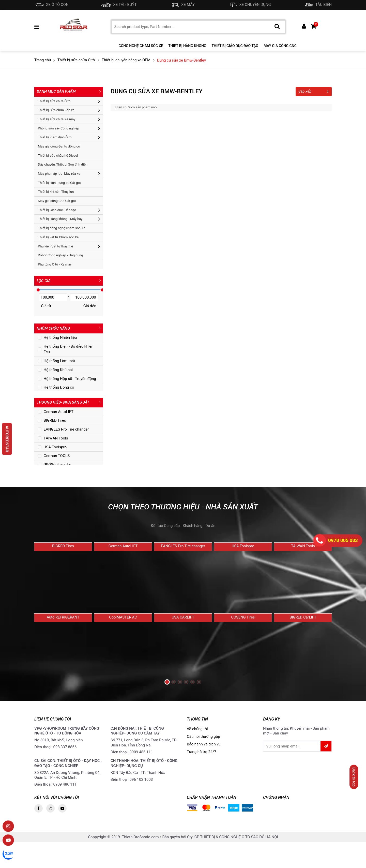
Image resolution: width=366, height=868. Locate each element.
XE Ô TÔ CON (51, 5)
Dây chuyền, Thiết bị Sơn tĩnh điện (63, 164)
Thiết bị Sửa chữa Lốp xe (56, 110)
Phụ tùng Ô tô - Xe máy (55, 264)
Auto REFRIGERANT (63, 637)
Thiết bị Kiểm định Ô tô (55, 137)
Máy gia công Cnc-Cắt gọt (57, 201)
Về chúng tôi (197, 732)
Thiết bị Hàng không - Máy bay (60, 219)
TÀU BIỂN (318, 5)
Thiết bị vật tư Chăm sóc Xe (58, 237)
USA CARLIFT (183, 639)
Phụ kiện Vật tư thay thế (55, 246)
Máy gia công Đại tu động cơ (59, 146)
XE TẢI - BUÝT (119, 5)
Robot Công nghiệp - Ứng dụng (60, 255)
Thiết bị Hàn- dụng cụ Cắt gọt (59, 183)
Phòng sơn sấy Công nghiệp (58, 128)
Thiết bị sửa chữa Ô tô (54, 101)
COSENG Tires (243, 638)
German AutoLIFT (123, 566)
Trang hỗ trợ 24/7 (202, 755)
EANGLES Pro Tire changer (183, 567)
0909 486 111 (141, 755)
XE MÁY (182, 5)
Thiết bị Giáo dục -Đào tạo (57, 210)
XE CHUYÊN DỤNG (249, 5)
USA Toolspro (243, 566)
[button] (167, 682)
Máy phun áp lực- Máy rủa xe (59, 174)
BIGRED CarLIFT (303, 638)
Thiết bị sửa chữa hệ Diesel (58, 156)
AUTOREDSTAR (7, 439)
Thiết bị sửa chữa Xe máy (57, 119)
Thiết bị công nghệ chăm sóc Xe (62, 228)
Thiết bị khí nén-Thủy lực (56, 192)
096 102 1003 (141, 782)
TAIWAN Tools (303, 565)
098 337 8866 (65, 750)
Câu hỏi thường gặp (203, 739)
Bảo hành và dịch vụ (204, 747)
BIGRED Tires (63, 566)
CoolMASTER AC (123, 637)
